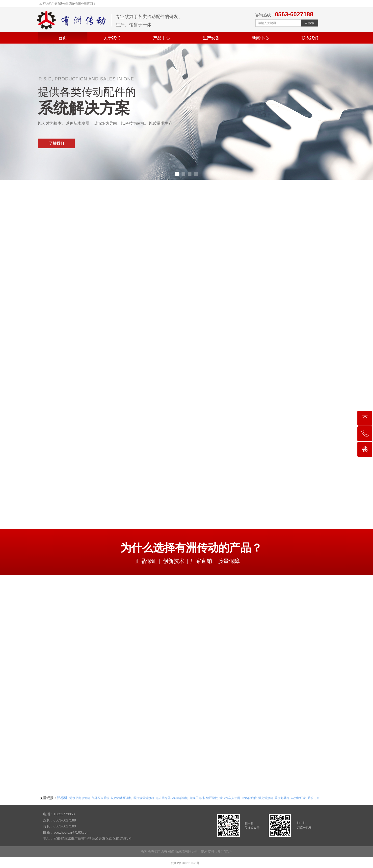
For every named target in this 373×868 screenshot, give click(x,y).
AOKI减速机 (180, 798)
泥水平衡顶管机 (80, 798)
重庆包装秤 (282, 798)
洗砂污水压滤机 (121, 798)
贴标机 (62, 798)
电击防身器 (163, 798)
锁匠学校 (212, 798)
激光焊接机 (266, 798)
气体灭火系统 (101, 798)
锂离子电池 (197, 798)
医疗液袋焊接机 (144, 798)
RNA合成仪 (249, 798)
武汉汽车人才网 (230, 798)
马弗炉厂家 (298, 798)
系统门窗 (314, 798)
